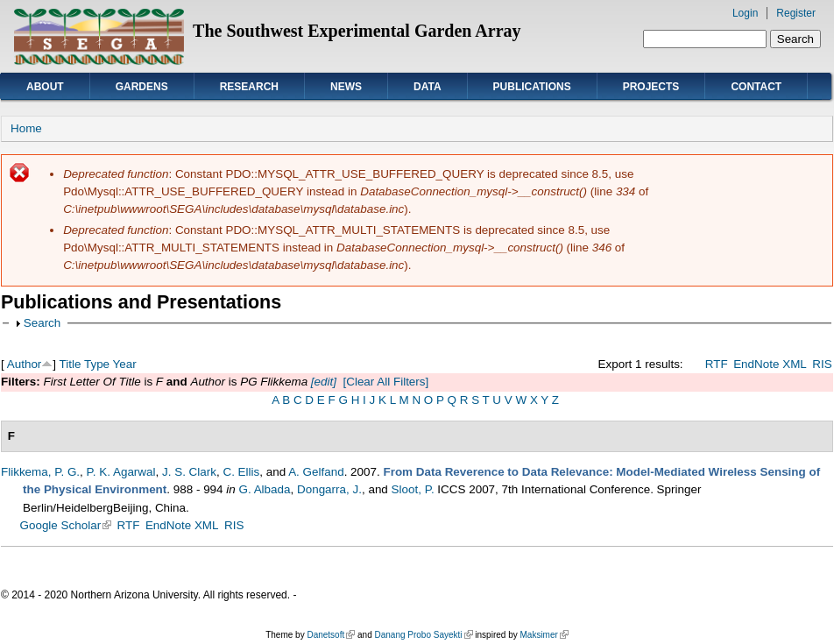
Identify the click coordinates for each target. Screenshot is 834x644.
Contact (756, 87)
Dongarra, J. (329, 489)
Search (42, 323)
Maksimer (544, 635)
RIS (822, 364)
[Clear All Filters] (385, 382)
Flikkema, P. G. (40, 472)
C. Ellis (241, 472)
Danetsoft (331, 635)
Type (97, 364)
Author (25, 364)
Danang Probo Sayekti (423, 635)
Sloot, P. (413, 489)
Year (125, 364)
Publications (532, 87)
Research (249, 87)
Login (745, 13)
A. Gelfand (316, 472)
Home (26, 128)
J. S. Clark (189, 472)
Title (71, 364)
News (346, 87)
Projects (651, 87)
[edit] (322, 382)
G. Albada (264, 489)
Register (796, 13)
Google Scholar (66, 525)
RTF (717, 364)
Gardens (142, 87)
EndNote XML (770, 364)
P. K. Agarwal (121, 472)
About (45, 87)
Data (428, 87)
